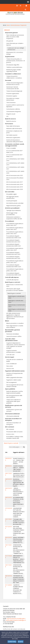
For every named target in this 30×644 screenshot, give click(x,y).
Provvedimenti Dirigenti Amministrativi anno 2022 (13, 241)
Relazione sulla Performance (14, 128)
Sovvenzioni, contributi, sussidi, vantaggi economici (15, 145)
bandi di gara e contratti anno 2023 (16, 297)
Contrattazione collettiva (13, 109)
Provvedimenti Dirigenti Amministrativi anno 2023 (13, 257)
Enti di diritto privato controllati (15, 203)
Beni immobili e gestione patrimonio (12, 331)
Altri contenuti (10, 427)
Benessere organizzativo (13, 137)
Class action (10, 366)
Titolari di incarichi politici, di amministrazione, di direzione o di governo (16, 61)
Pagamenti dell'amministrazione (15, 371)
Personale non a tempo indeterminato (13, 99)
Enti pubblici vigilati (11, 194)
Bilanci (7, 321)
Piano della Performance (13, 126)
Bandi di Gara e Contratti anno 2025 (15, 285)
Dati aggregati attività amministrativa (12, 197)
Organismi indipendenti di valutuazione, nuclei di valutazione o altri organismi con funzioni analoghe (16, 345)
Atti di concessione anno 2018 (15, 184)
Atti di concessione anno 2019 (15, 187)
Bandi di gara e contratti (13, 282)
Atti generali (10, 41)
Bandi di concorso (10, 119)
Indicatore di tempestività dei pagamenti (14, 374)
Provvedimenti (10, 221)
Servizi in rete (10, 368)
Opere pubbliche (10, 389)
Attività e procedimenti (12, 208)
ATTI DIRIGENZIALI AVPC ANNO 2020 (15, 172)
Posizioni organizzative (13, 93)
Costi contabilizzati (11, 364)
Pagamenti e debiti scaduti (14, 380)
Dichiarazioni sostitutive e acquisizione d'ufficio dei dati (14, 218)
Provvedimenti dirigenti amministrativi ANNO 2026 (14, 274)
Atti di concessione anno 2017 (15, 182)
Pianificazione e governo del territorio (14, 406)
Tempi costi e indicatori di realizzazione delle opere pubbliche (13, 401)
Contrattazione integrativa (14, 111)
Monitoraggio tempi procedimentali (12, 214)
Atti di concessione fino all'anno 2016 (15, 179)
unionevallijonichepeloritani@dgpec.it (16, 620)
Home (8, 25)
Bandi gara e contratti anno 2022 (16, 301)
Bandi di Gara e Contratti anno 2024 (17, 306)
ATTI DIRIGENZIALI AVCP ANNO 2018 (15, 160)
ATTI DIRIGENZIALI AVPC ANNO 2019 (15, 164)
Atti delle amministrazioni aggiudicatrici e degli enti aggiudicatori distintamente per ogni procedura (15, 316)
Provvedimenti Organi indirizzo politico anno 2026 (15, 270)
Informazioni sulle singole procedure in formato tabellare (15, 290)
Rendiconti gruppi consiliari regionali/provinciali (14, 70)
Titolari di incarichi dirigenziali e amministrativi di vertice (15, 84)
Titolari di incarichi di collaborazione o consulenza (14, 77)
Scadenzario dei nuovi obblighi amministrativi (16, 49)
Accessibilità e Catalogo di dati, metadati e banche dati (15, 437)
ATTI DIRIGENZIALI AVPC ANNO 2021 (15, 168)
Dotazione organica (12, 96)
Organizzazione (10, 56)
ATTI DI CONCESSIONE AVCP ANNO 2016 (14, 151)
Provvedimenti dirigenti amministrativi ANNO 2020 (14, 237)
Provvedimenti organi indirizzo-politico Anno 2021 (15, 224)
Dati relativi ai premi (12, 135)
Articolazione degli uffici (13, 65)
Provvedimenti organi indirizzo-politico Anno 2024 (15, 249)
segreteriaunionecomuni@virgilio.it (16, 618)
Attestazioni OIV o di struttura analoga (15, 53)
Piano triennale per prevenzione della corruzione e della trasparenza (15, 37)
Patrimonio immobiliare (13, 334)
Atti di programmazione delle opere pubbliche (14, 396)
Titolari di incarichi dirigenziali (14, 91)
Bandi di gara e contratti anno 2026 (16, 310)
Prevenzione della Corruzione (14, 432)
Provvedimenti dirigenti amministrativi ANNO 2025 (14, 266)
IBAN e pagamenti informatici (14, 377)
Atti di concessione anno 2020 (15, 189)
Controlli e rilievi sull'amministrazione (11, 340)
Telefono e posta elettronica (14, 67)
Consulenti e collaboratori (13, 74)
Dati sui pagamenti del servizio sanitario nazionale (15, 386)
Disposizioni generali (11, 33)
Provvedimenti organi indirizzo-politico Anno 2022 (15, 229)
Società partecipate (12, 201)
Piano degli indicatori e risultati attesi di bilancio (15, 326)
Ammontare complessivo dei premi (14, 132)
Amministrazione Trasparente (19, 25)
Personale (8, 80)
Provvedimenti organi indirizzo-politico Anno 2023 (15, 233)
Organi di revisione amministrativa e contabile (14, 351)
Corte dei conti (10, 355)
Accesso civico (10, 434)
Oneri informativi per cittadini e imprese (15, 44)
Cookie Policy (12, 642)
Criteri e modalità (11, 148)
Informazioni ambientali (12, 414)
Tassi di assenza (11, 102)
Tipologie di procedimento (14, 210)
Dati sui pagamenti (11, 382)
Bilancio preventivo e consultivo (15, 323)
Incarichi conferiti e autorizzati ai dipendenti (15, 106)
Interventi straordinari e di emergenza (13, 419)
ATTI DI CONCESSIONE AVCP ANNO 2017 (14, 156)
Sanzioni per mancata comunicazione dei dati (13, 88)
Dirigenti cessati (11, 114)
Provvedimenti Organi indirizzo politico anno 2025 (15, 262)
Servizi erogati (10, 357)
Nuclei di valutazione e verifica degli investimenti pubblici (15, 392)
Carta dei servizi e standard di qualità (15, 360)
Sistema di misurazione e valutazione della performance (15, 141)
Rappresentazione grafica (13, 206)
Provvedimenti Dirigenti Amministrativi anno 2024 (13, 253)
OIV (7, 116)
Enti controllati (10, 192)
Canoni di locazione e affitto (14, 336)
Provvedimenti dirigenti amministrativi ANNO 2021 (14, 245)
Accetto (21, 642)
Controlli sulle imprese (12, 277)
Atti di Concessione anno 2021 (15, 175)
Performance (9, 124)
